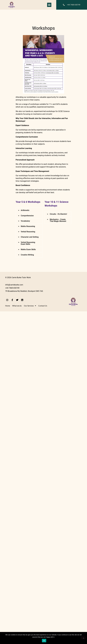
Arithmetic (25, 210)
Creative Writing (27, 587)
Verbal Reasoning (28, 564)
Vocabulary (25, 554)
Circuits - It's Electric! (58, 214)
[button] (49, 5)
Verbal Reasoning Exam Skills (28, 576)
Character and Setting (30, 570)
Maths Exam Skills (28, 582)
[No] (83, 638)
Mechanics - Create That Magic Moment (58, 558)
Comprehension (27, 548)
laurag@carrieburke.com (33, 503)
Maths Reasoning (28, 559)
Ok (44, 641)
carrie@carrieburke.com (28, 508)
